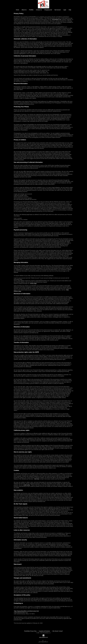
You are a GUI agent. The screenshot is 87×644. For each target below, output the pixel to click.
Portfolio (31, 10)
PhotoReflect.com (57, 20)
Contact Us (39, 10)
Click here (37, 479)
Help (70, 10)
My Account (58, 10)
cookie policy (27, 485)
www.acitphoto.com (43, 637)
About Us (24, 10)
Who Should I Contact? (58, 631)
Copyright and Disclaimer (44, 631)
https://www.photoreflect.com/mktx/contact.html (26, 611)
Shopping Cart (48, 10)
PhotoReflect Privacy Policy (30, 631)
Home (17, 10)
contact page (33, 283)
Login (65, 10)
